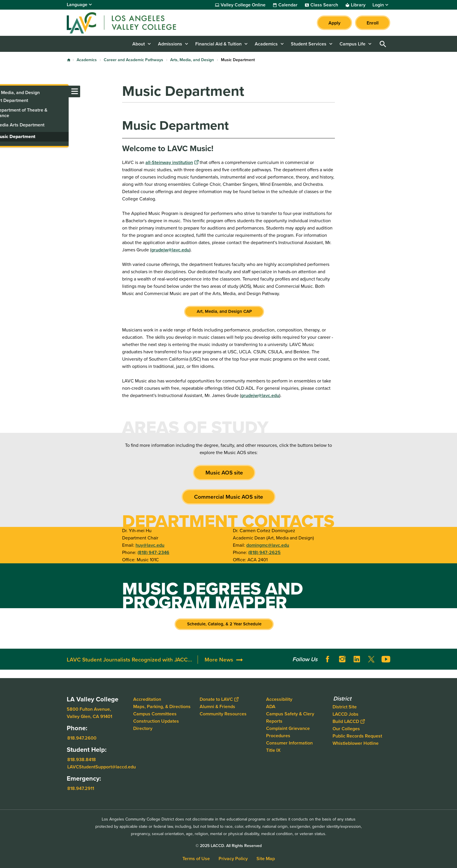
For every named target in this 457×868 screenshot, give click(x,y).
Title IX (273, 750)
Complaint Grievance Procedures (288, 732)
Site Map (266, 859)
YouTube (386, 659)
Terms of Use (196, 859)
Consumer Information (289, 743)
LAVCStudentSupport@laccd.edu (102, 767)
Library (358, 5)
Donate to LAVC (219, 699)
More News (219, 660)
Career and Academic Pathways (133, 60)
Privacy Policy (233, 859)
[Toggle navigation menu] (6, 91)
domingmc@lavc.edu (268, 545)
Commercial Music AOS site (229, 497)
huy (139, 545)
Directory (143, 728)
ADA (271, 706)
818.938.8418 (82, 759)
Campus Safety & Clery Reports (290, 717)
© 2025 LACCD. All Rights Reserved (229, 846)
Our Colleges (346, 729)
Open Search (383, 44)
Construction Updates (156, 721)
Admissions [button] (170, 44)
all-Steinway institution (172, 162)
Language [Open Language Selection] (77, 5)
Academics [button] (266, 44)
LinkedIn (357, 659)
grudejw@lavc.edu (170, 250)
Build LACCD (349, 721)
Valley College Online (243, 5)
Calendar (288, 5)
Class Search (324, 5)
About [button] (139, 44)
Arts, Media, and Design (192, 60)
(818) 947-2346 (153, 552)
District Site (345, 707)
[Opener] (451, 655)
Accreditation (147, 699)
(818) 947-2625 (264, 552)
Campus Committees (155, 714)
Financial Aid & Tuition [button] (218, 44)
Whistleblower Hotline (356, 743)
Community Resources (223, 714)
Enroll (373, 23)
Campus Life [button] (353, 44)
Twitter (371, 659)
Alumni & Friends (217, 706)
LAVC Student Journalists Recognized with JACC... (129, 660)
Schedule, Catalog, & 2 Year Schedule (224, 624)
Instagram (342, 659)
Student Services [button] (309, 44)
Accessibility (279, 699)
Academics (87, 60)
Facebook (328, 659)
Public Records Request (357, 736)
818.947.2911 (81, 788)
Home (69, 60)
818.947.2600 (82, 738)
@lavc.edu (154, 545)
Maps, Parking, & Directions (162, 706)
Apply (334, 23)
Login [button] (378, 5)
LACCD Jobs (346, 714)
